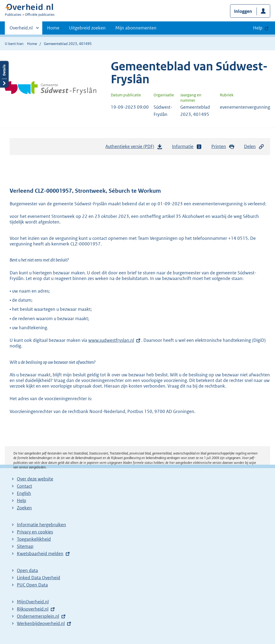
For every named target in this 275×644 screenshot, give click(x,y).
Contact (24, 486)
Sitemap (25, 546)
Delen (254, 147)
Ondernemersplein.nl (38, 616)
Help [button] (258, 28)
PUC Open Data (32, 585)
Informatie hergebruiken (41, 525)
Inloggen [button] (243, 11)
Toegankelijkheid (34, 539)
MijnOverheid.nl (33, 602)
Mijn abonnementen (136, 28)
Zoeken (24, 508)
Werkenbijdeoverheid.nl (41, 623)
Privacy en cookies (35, 532)
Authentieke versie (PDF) (134, 148)
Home (53, 28)
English (24, 493)
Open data (27, 570)
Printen (223, 147)
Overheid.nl (21, 29)
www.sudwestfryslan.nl (111, 340)
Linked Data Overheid (39, 578)
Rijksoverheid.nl (33, 609)
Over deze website (35, 479)
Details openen (4, 74)
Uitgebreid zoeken (87, 28)
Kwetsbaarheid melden (40, 554)
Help (22, 501)
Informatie (187, 147)
